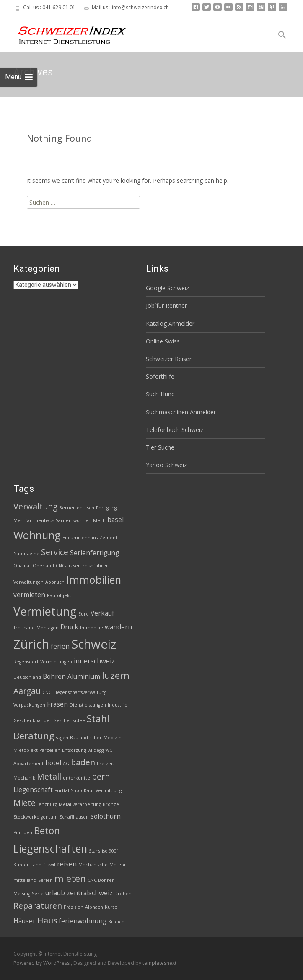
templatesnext (159, 963)
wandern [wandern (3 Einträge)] (118, 627)
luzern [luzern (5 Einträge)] (116, 675)
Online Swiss (163, 341)
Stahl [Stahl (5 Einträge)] (98, 719)
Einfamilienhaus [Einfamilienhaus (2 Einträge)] (80, 538)
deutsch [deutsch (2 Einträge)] (85, 508)
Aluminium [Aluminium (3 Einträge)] (84, 677)
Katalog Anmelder (170, 324)
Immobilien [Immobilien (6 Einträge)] (94, 580)
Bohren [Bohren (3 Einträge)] (54, 677)
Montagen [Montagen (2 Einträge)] (48, 628)
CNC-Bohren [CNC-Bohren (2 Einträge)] (101, 880)
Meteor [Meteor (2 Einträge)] (118, 865)
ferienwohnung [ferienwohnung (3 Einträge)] (83, 921)
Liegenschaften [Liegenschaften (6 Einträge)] (50, 848)
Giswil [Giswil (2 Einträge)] (49, 865)
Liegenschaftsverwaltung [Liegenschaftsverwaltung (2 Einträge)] (80, 692)
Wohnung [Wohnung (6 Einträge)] (37, 535)
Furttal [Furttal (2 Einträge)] (62, 790)
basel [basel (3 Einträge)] (115, 520)
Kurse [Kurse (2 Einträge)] (111, 907)
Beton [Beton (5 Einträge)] (47, 831)
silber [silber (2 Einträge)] (96, 738)
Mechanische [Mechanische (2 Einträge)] (93, 865)
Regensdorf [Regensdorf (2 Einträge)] (26, 662)
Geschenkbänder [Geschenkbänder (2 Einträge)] (32, 720)
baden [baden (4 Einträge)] (83, 762)
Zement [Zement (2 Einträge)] (108, 538)
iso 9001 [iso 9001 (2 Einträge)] (110, 851)
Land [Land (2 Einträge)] (36, 865)
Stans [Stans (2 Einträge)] (95, 851)
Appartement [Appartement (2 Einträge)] (28, 764)
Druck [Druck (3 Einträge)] (69, 627)
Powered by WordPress (42, 963)
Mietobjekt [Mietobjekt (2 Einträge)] (26, 750)
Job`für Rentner (166, 305)
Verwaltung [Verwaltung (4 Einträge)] (35, 506)
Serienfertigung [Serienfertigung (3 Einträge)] (95, 553)
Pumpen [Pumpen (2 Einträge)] (23, 832)
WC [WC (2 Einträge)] (109, 750)
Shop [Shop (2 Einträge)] (76, 790)
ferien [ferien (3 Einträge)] (60, 646)
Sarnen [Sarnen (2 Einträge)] (64, 520)
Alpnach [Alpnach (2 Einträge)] (94, 907)
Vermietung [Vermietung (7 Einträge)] (45, 611)
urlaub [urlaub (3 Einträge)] (55, 893)
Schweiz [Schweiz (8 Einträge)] (94, 644)
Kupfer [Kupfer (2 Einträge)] (21, 865)
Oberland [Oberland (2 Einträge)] (43, 566)
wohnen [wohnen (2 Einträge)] (82, 520)
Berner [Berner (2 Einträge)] (67, 508)
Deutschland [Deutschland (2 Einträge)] (27, 677)
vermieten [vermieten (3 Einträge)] (29, 595)
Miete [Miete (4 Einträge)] (25, 803)
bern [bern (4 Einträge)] (101, 776)
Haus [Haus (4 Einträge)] (47, 920)
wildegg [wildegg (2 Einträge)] (96, 750)
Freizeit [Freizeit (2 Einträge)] (105, 764)
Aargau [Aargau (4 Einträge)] (27, 691)
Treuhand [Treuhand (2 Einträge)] (24, 628)
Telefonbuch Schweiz (175, 430)
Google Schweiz (167, 288)
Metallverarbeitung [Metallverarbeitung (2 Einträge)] (80, 804)
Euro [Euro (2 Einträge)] (84, 614)
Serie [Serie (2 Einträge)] (38, 894)
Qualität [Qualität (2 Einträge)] (22, 566)
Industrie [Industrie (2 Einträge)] (118, 705)
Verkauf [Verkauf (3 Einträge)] (102, 613)
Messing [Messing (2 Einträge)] (22, 894)
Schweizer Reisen (169, 359)
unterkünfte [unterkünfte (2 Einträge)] (76, 778)
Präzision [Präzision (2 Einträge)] (74, 907)
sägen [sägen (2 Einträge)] (62, 738)
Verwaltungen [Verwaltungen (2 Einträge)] (28, 582)
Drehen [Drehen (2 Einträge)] (123, 894)
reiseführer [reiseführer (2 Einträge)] (95, 566)
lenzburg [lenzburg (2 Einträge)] (47, 804)
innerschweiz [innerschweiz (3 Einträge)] (94, 661)
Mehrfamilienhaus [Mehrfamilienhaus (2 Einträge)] (34, 520)
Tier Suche (160, 447)
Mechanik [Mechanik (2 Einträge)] (24, 778)
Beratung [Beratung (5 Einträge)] (34, 736)
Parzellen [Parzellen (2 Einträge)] (50, 750)
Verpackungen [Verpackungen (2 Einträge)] (29, 705)
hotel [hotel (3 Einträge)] (53, 763)
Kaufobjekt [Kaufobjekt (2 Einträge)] (59, 595)
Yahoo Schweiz (166, 465)
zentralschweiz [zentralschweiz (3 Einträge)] (90, 893)
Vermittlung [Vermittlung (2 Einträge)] (109, 790)
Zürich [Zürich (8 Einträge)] (31, 644)
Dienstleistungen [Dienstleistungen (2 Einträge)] (88, 705)
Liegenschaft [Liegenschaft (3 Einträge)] (33, 790)
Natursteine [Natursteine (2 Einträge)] (26, 554)
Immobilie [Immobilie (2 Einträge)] (92, 628)
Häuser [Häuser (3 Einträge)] (25, 921)
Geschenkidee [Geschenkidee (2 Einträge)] (69, 720)
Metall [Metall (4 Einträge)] (49, 776)
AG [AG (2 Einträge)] (66, 764)
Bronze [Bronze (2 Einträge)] (111, 804)
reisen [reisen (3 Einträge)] (67, 864)
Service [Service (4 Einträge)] (55, 552)
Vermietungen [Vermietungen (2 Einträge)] (56, 662)
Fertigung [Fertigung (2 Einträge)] (106, 508)
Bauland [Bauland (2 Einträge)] (79, 738)
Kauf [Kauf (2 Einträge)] (89, 790)
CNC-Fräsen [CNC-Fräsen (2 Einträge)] (68, 566)
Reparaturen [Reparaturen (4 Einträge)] (38, 906)
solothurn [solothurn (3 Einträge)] (106, 816)
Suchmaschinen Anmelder (181, 412)
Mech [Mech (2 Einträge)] (99, 520)
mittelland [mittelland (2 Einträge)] (25, 880)
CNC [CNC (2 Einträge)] (47, 692)
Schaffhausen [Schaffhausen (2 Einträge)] (74, 817)
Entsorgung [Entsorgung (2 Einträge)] (74, 750)
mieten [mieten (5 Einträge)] (70, 878)
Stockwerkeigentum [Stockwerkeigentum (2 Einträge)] (36, 817)
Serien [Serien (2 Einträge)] (45, 880)
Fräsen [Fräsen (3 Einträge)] (57, 704)
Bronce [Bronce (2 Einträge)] (116, 922)
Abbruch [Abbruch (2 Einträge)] (55, 582)
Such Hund (160, 394)
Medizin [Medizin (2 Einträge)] (113, 738)
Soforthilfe (160, 376)
